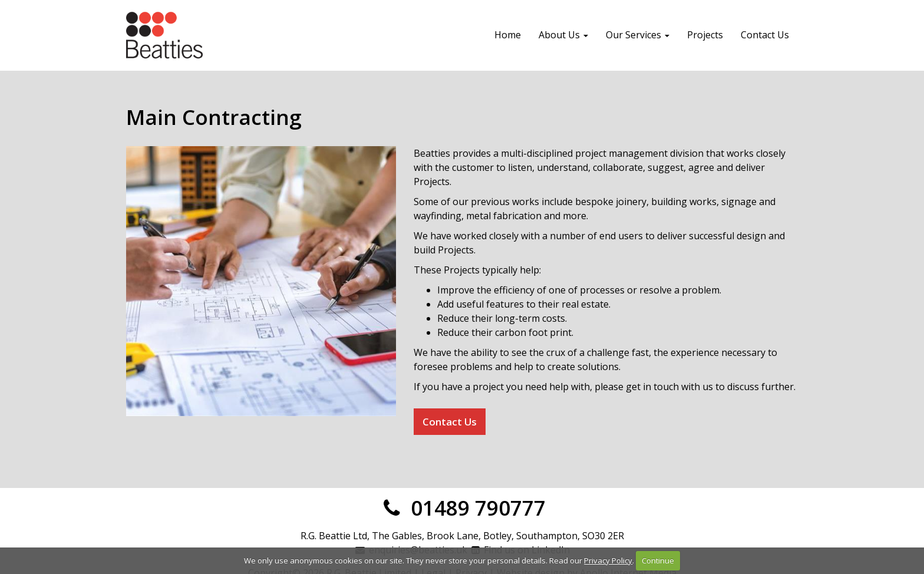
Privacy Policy (608, 560)
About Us (563, 35)
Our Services (638, 35)
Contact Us (765, 35)
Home (508, 35)
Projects (705, 35)
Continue (658, 560)
